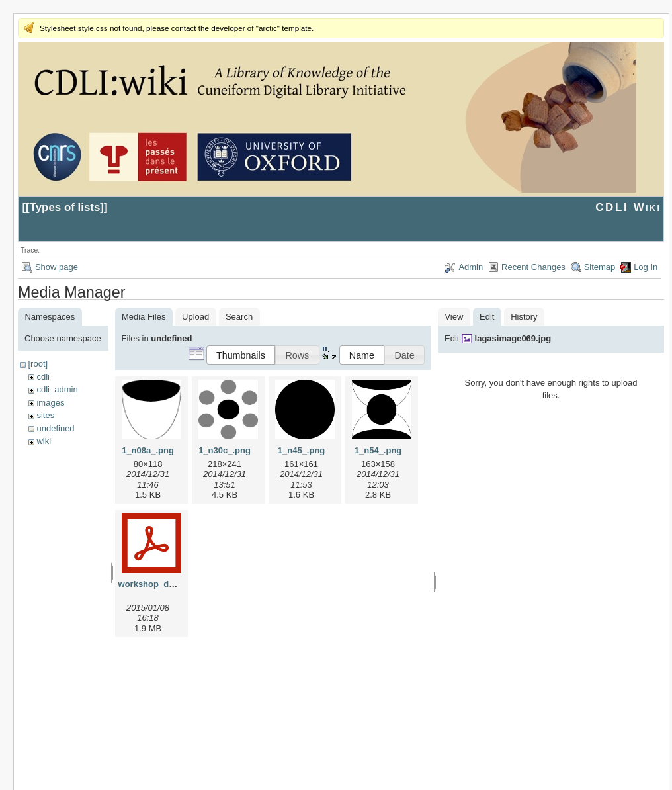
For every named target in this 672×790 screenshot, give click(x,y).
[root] (38, 364)
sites (45, 415)
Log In (646, 267)
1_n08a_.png (148, 450)
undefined (55, 428)
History (524, 317)
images (50, 403)
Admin (471, 267)
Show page (57, 267)
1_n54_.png (378, 450)
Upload (195, 317)
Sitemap (600, 267)
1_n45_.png (302, 450)
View (454, 317)
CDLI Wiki (628, 207)
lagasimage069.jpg (513, 338)
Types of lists (65, 207)
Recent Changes (533, 267)
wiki (44, 441)
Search (239, 317)
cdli (43, 377)
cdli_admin (57, 389)
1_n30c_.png (225, 450)
